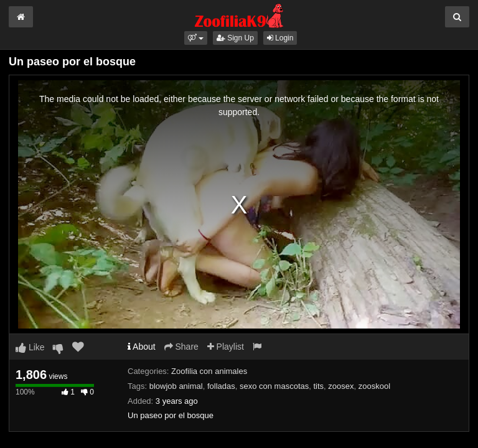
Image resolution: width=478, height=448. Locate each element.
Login (280, 38)
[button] (196, 38)
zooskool (374, 386)
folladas (221, 386)
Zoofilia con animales (209, 371)
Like (30, 347)
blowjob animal (176, 386)
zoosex (341, 386)
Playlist (226, 347)
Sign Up (235, 38)
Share (181, 347)
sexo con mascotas (274, 386)
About (142, 347)
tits (318, 386)
